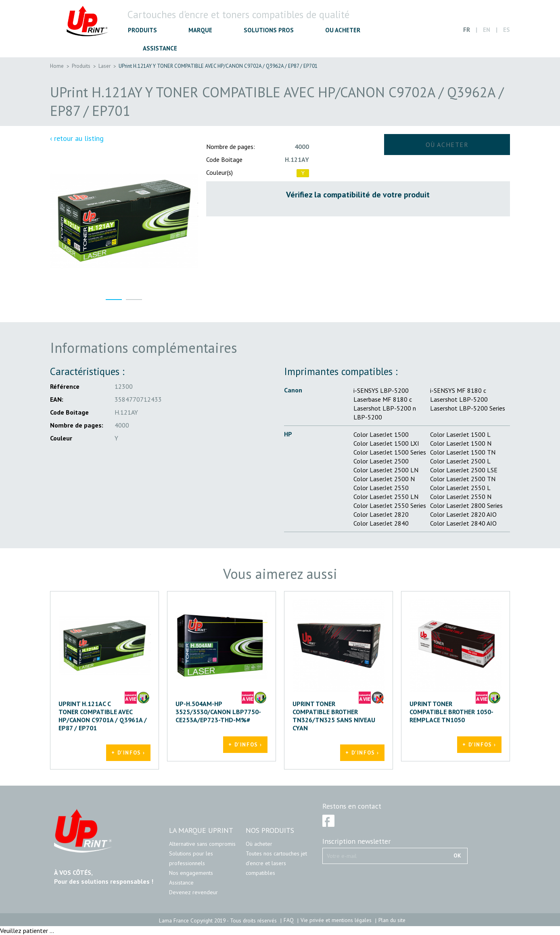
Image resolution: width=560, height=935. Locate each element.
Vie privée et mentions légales (336, 920)
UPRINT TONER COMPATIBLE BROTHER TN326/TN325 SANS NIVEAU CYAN (334, 716)
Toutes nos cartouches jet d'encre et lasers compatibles (276, 863)
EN (487, 30)
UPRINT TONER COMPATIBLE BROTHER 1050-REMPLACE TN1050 (451, 712)
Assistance (181, 883)
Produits (81, 66)
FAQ (289, 920)
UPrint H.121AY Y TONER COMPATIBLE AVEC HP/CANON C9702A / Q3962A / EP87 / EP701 (218, 66)
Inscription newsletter (356, 841)
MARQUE (200, 30)
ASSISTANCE (160, 48)
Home (57, 66)
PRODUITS (142, 30)
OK (457, 855)
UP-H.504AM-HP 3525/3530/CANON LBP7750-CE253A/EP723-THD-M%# (218, 712)
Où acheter (259, 844)
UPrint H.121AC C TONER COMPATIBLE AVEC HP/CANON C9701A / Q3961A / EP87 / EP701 (103, 716)
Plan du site (392, 920)
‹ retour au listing (77, 138)
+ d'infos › (128, 753)
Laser (104, 66)
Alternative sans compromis (202, 844)
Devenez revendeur (193, 892)
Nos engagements (191, 873)
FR (467, 30)
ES (507, 30)
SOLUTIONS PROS (269, 30)
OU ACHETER (343, 30)
